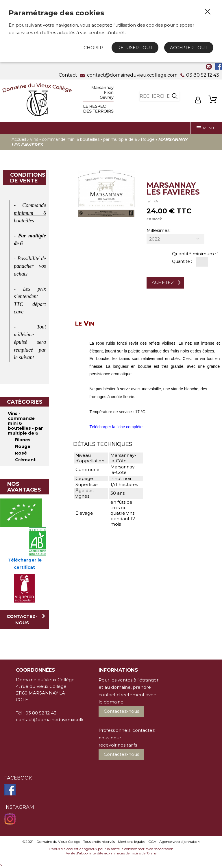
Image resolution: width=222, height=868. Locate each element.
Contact (68, 75)
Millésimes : (159, 230)
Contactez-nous (22, 619)
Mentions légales (132, 842)
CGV (152, 842)
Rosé (21, 453)
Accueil (19, 139)
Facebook (18, 778)
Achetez (163, 282)
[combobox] (175, 239)
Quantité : (183, 261)
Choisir (93, 48)
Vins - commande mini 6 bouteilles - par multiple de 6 (83, 139)
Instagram (19, 807)
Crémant (25, 460)
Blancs (23, 440)
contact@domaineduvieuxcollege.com (59, 720)
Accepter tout (189, 48)
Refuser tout (135, 48)
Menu (205, 128)
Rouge (148, 139)
